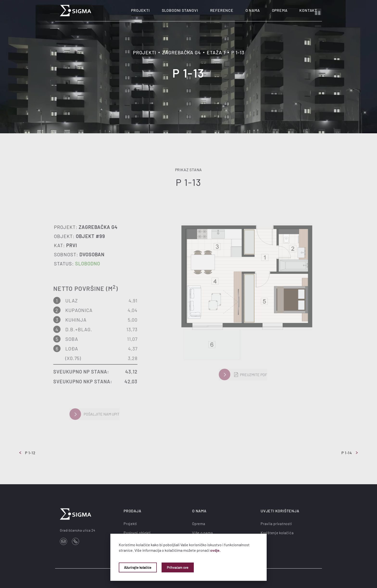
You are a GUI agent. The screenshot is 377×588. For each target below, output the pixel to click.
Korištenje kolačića (277, 533)
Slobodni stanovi (180, 10)
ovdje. (215, 550)
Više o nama (202, 533)
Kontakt (308, 10)
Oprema (280, 10)
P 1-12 (27, 453)
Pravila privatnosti (276, 523)
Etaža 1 (216, 52)
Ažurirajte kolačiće (138, 567)
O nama (253, 10)
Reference (222, 10)
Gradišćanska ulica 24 (78, 530)
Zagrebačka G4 (181, 52)
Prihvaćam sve (178, 567)
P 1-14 (350, 453)
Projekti (140, 10)
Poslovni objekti (137, 533)
